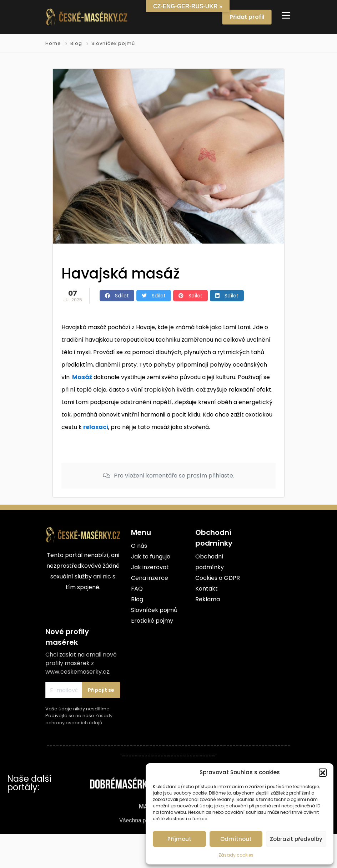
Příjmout (179, 839)
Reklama (208, 599)
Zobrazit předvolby (296, 839)
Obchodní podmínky (210, 562)
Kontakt (207, 589)
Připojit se (101, 690)
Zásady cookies (236, 855)
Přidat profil (247, 17)
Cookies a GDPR (218, 578)
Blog (76, 43)
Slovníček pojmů (113, 43)
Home (53, 43)
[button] (323, 772)
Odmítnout (236, 839)
